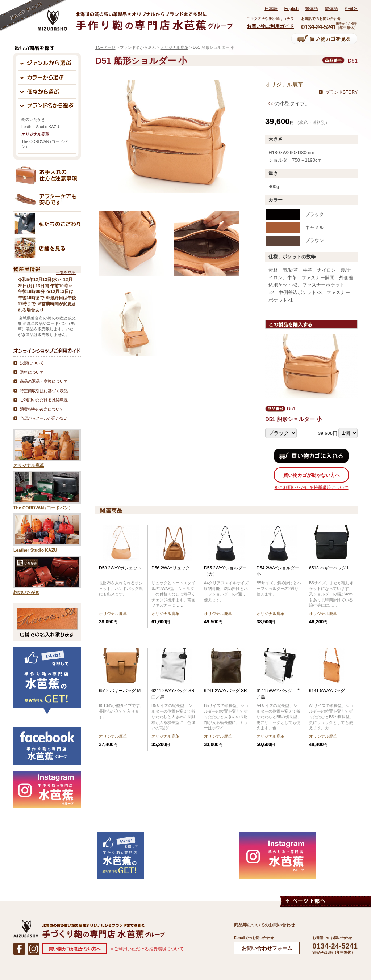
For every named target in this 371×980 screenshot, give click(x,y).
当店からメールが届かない (44, 418)
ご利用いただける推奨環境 (44, 400)
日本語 (271, 9)
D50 (270, 103)
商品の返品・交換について (44, 381)
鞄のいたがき (33, 119)
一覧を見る (66, 272)
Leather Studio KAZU (40, 127)
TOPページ (105, 47)
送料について (32, 372)
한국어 (351, 9)
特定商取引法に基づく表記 (44, 391)
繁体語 (312, 9)
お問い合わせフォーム (267, 948)
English (291, 9)
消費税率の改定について (42, 409)
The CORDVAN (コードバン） (44, 144)
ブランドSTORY (341, 92)
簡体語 (332, 9)
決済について (32, 363)
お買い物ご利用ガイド (270, 26)
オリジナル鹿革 (174, 47)
